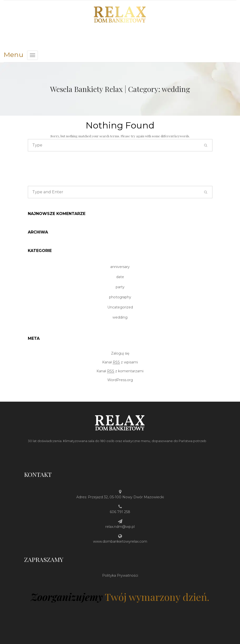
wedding (120, 317)
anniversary (120, 267)
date (120, 277)
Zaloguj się (120, 353)
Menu (14, 55)
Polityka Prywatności (120, 575)
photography (120, 297)
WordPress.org (120, 380)
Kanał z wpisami (120, 362)
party (120, 287)
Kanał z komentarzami (120, 371)
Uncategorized (120, 307)
